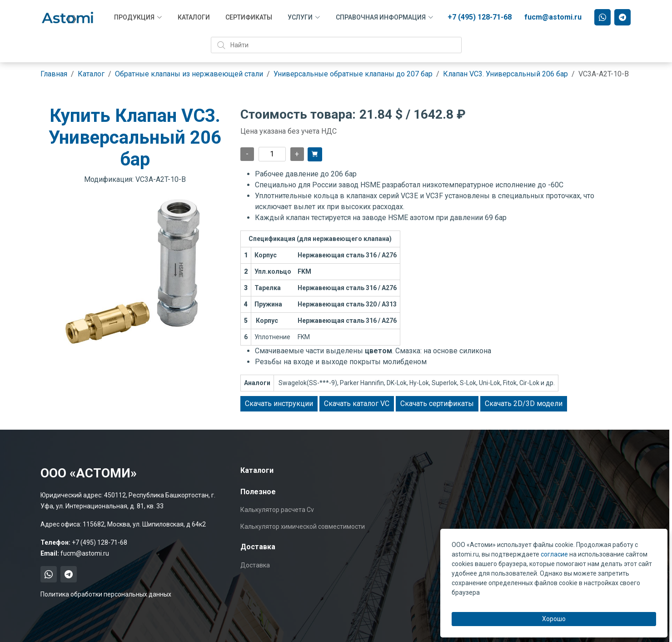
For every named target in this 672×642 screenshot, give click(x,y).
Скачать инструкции (279, 404)
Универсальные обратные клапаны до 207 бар (353, 74)
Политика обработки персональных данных (106, 594)
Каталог (91, 74)
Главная (54, 74)
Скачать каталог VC (357, 404)
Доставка (255, 565)
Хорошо (554, 619)
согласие (554, 554)
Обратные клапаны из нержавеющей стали (189, 74)
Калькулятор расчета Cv (277, 510)
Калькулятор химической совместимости (303, 527)
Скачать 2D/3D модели (524, 404)
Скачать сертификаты (437, 404)
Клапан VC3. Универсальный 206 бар (505, 74)
